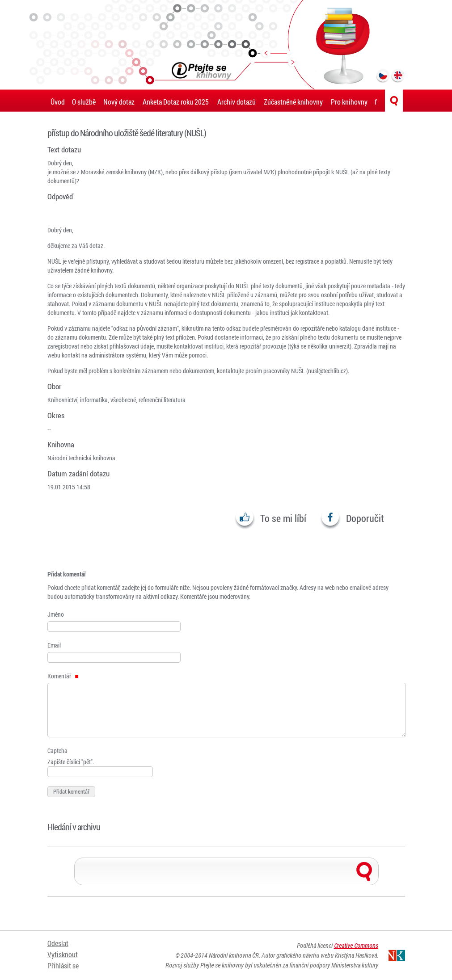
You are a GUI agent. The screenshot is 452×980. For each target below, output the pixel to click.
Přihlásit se (63, 965)
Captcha (57, 751)
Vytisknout (63, 954)
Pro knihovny (349, 102)
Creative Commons (356, 945)
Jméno (56, 614)
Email (54, 645)
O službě (84, 102)
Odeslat (58, 943)
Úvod (58, 102)
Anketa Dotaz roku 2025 (176, 102)
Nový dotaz (119, 102)
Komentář (63, 676)
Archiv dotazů (237, 102)
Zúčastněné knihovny (293, 102)
